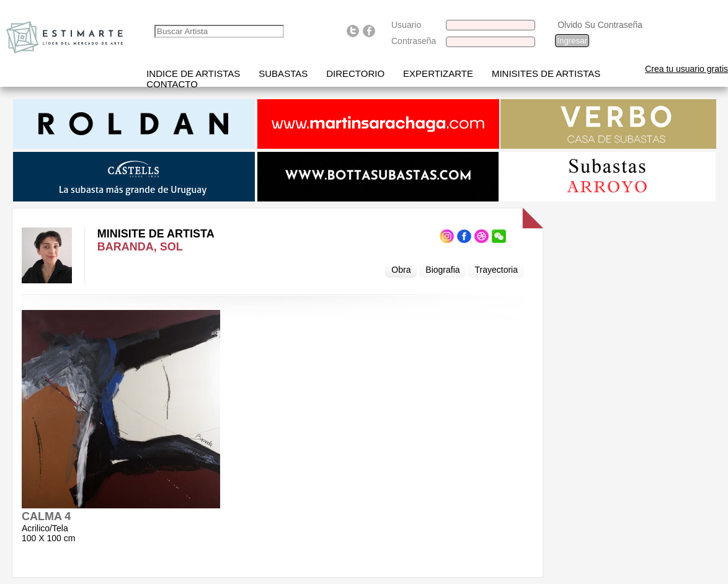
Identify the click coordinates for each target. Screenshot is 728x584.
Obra (401, 270)
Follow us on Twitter (353, 31)
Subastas (283, 73)
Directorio (355, 73)
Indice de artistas (193, 73)
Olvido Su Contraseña (600, 25)
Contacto (172, 84)
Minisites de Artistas (546, 73)
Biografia (442, 270)
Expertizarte (438, 73)
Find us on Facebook (369, 31)
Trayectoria (496, 270)
